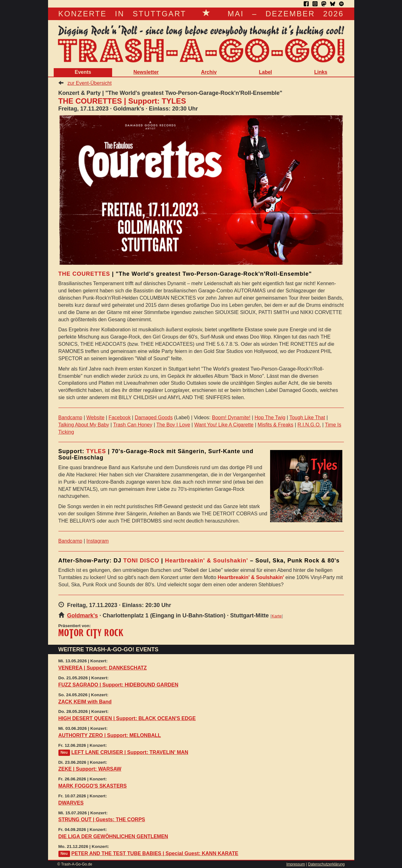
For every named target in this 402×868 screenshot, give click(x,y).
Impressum (296, 864)
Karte (277, 616)
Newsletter (146, 72)
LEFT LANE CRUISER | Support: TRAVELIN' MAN (130, 752)
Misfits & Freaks (275, 425)
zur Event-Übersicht (90, 83)
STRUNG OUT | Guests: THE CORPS (102, 819)
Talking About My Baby (84, 425)
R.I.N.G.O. (309, 425)
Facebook (120, 418)
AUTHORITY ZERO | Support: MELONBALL (110, 735)
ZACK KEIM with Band (85, 702)
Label (265, 72)
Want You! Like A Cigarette (224, 425)
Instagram (98, 541)
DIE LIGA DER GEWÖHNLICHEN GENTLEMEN (113, 836)
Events (83, 72)
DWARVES (71, 803)
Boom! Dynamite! (231, 418)
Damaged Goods (154, 418)
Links (321, 72)
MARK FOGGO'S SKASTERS (93, 786)
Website (95, 418)
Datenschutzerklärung (326, 864)
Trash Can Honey (133, 425)
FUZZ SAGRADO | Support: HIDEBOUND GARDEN (118, 685)
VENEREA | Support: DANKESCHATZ (103, 668)
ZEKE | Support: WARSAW (90, 769)
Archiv (209, 72)
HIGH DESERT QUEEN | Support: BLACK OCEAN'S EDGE (127, 718)
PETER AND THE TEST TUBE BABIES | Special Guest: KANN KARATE (155, 853)
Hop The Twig (270, 418)
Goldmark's (83, 616)
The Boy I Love (173, 425)
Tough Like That (307, 418)
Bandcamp (71, 418)
